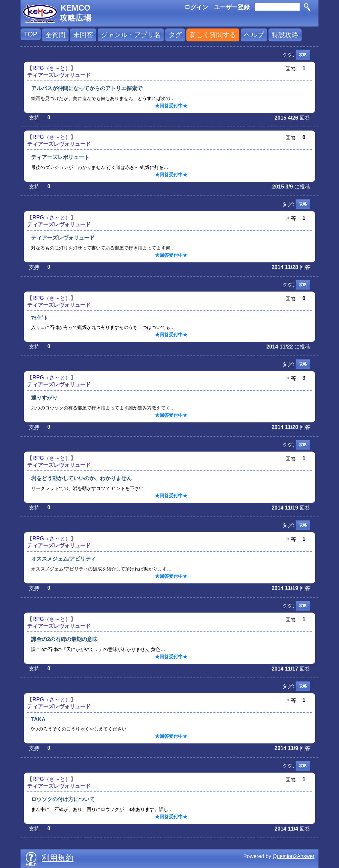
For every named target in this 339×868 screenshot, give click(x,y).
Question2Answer (294, 856)
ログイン (196, 7)
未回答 (83, 35)
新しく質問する (213, 35)
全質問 (55, 35)
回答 (305, 118)
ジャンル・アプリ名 (131, 35)
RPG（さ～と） (51, 68)
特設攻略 (285, 35)
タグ (175, 35)
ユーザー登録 (232, 7)
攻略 (303, 55)
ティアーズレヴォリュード (59, 75)
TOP (31, 34)
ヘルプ (254, 35)
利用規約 (58, 858)
